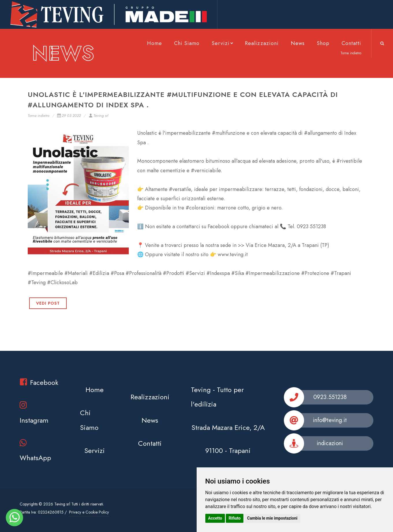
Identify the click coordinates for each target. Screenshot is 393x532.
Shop (323, 43)
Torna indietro (39, 116)
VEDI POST (48, 303)
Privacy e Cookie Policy (89, 512)
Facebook (39, 382)
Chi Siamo (187, 43)
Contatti (351, 43)
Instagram (34, 413)
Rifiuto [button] (235, 518)
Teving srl (98, 116)
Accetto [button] (215, 518)
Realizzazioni (262, 43)
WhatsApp (35, 451)
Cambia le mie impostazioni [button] (272, 518)
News (298, 43)
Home (154, 43)
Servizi (223, 43)
